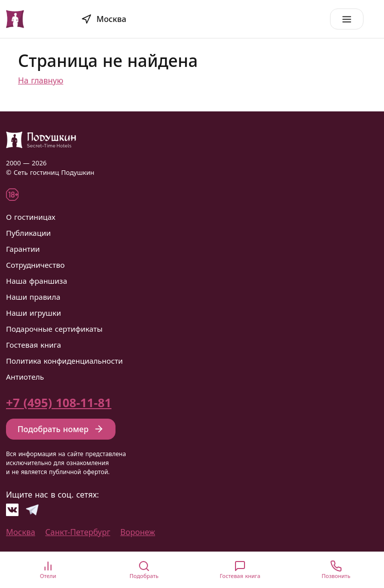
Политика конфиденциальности (64, 361)
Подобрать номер (61, 429)
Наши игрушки (33, 313)
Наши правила (33, 297)
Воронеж (138, 532)
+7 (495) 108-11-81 (59, 402)
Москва (20, 532)
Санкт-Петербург (78, 532)
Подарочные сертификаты (54, 329)
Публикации (28, 233)
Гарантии (23, 249)
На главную (41, 80)
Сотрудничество (35, 265)
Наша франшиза (36, 281)
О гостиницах (31, 217)
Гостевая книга (33, 345)
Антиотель (25, 377)
